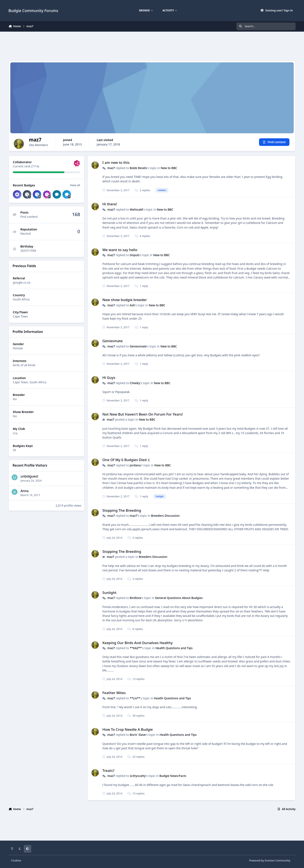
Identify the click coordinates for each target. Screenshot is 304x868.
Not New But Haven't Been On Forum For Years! (143, 414)
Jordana (135, 465)
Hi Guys (109, 377)
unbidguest (29, 476)
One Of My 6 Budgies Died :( (126, 460)
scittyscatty (138, 776)
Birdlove (136, 598)
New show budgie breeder (125, 300)
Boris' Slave (138, 735)
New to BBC (169, 168)
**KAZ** (136, 648)
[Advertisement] (152, 46)
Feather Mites (114, 693)
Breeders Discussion (165, 516)
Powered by (270, 861)
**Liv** (135, 698)
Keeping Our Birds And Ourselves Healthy (138, 643)
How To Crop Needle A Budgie (128, 729)
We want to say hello (120, 250)
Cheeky (135, 383)
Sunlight (109, 593)
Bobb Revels (138, 168)
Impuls (135, 255)
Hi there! (110, 204)
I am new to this (116, 163)
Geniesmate (113, 341)
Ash (132, 305)
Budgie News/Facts (173, 776)
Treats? (108, 770)
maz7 (111, 168)
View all (75, 185)
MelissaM (136, 209)
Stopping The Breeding (122, 510)
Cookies (16, 861)
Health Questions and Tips (174, 648)
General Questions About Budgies (179, 598)
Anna (24, 491)
